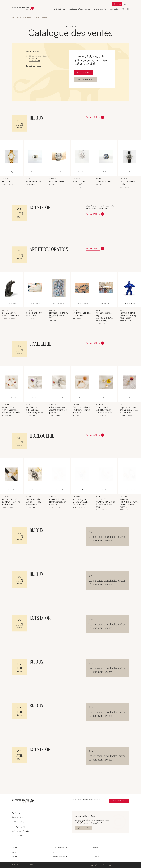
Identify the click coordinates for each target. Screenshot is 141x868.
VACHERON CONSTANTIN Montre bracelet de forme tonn (106, 503)
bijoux (14, 852)
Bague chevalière (33, 182)
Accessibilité (18, 836)
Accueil (13, 17)
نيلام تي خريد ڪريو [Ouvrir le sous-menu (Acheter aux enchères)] (100, 9)
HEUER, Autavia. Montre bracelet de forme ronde (34, 502)
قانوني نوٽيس (93, 865)
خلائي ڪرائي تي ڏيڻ (21, 831)
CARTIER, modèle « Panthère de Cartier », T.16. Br (82, 410)
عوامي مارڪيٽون (19, 826)
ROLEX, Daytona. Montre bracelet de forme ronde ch (81, 502)
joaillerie (15, 848)
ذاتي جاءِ (118, 4)
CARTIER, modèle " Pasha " (128, 183)
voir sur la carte (35, 60)
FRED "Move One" (57, 182)
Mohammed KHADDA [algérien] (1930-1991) (59, 315)
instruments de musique (60, 856)
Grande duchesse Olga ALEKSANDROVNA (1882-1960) (104, 317)
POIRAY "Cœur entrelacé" (79, 183)
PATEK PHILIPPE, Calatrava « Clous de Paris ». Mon (11, 502)
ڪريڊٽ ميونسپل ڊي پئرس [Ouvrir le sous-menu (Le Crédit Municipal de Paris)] (128, 9)
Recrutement (18, 817)
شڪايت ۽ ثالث (18, 822)
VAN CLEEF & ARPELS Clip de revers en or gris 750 (35, 410)
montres (15, 856)
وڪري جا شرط (121, 865)
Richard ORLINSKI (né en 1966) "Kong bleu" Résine (128, 315)
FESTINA (6, 182)
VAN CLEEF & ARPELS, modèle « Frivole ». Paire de (104, 410)
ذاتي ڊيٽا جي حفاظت (107, 865)
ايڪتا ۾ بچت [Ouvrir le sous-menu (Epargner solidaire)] (114, 9)
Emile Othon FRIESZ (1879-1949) (82, 314)
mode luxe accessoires (60, 848)
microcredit (96, 856)
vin (94, 852)
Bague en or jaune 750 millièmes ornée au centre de (129, 410)
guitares (95, 848)
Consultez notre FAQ (120, 801)
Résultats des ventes (86, 80)
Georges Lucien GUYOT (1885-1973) (11, 314)
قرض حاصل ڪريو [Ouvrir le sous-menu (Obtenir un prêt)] (60, 9)
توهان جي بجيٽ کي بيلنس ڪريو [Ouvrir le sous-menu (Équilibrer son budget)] (80, 9)
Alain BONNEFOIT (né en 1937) (34, 314)
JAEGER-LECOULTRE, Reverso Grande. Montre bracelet (129, 503)
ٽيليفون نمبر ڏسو (35, 66)
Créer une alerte (84, 72)
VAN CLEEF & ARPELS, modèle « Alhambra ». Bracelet (11, 410)
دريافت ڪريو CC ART (83, 828)
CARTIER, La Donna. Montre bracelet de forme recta (58, 502)
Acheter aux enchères (24, 17)
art (53, 852)
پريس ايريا (17, 812)
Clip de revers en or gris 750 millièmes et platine (58, 410)
